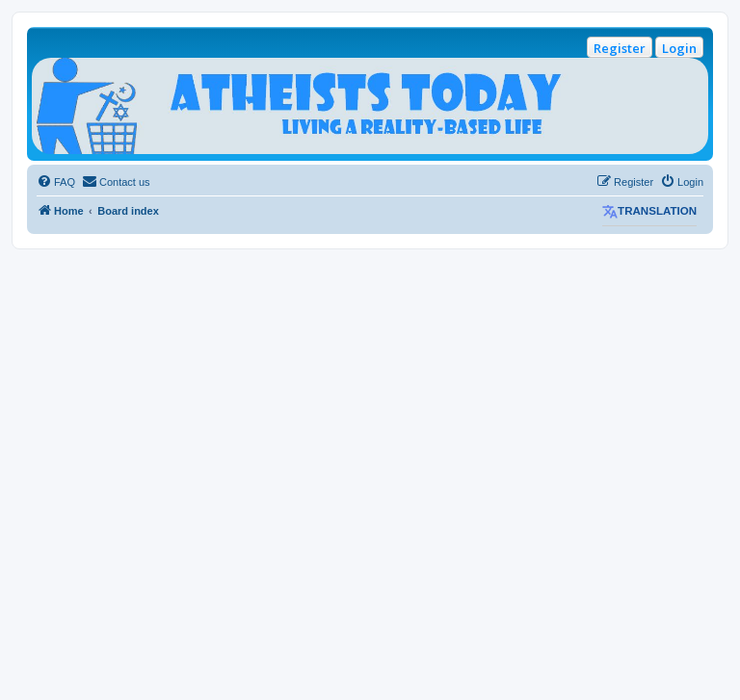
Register (620, 48)
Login (679, 48)
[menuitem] (56, 182)
